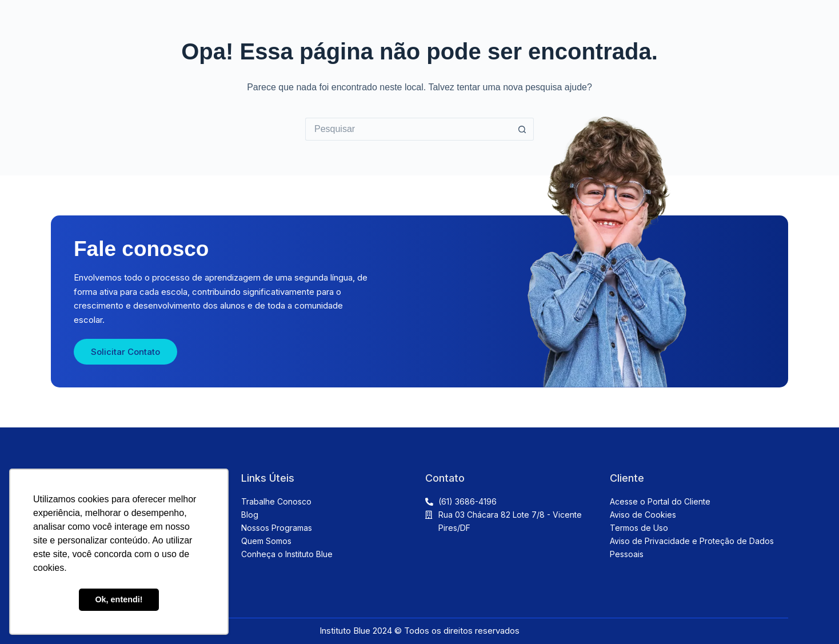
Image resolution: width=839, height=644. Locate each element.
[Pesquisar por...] (408, 129)
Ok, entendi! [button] (119, 599)
